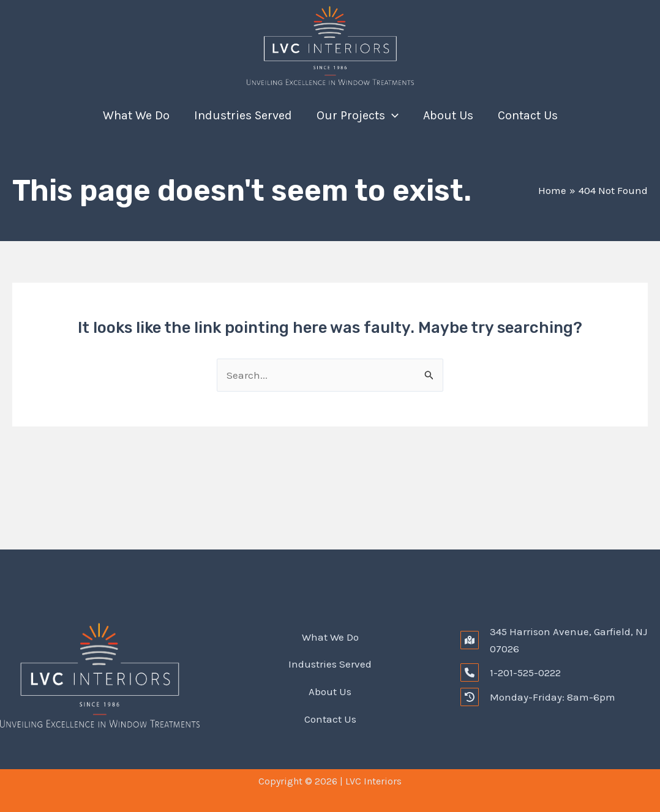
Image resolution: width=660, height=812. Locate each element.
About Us (448, 115)
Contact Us (528, 115)
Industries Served (243, 115)
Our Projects (358, 116)
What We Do (136, 115)
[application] (392, 116)
